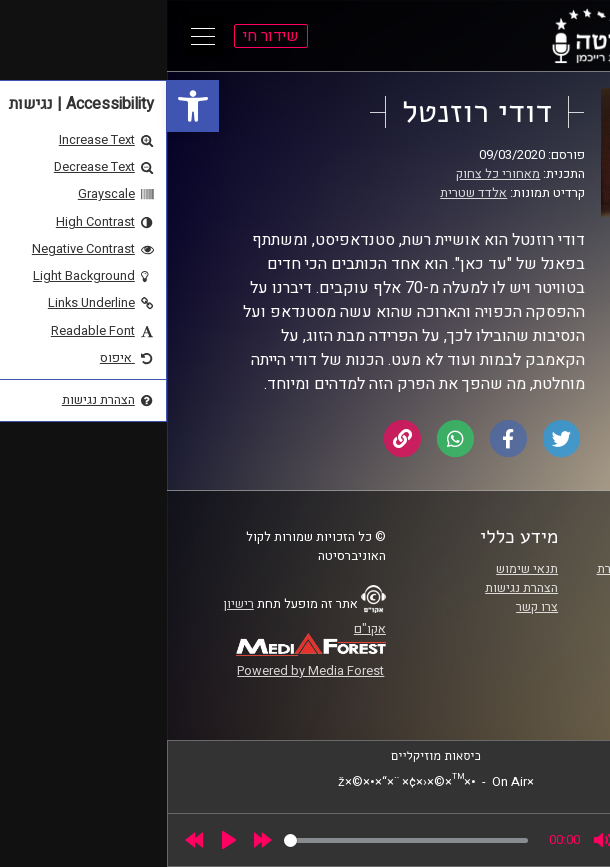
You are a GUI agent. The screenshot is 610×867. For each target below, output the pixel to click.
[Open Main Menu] (36, 36)
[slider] (239, 840)
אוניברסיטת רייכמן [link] (515, 588)
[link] (26, 106)
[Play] (62, 840)
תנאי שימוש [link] (360, 569)
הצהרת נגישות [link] (354, 588)
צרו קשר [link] (370, 607)
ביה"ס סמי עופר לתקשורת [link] (497, 569)
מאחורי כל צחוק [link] (331, 174)
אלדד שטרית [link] (306, 193)
